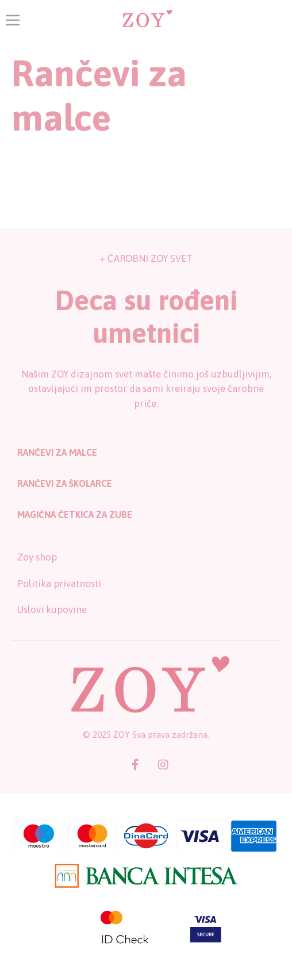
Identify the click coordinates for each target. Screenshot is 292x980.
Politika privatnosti (59, 584)
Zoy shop (37, 557)
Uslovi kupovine (52, 609)
